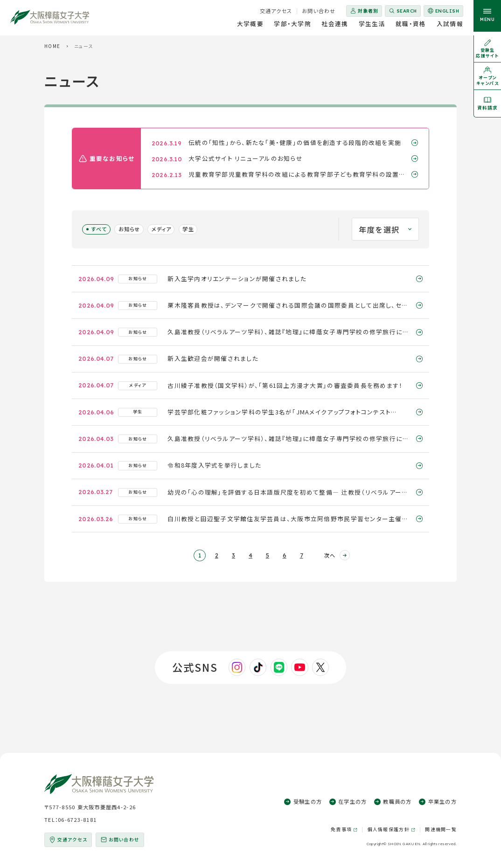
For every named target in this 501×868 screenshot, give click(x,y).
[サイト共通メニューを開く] (487, 18)
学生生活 (372, 25)
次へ (330, 555)
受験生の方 (308, 801)
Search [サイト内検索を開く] (407, 11)
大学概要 (250, 25)
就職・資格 (411, 25)
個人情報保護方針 (389, 830)
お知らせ (129, 229)
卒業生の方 (442, 801)
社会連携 (335, 25)
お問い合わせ (319, 11)
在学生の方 (352, 801)
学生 (188, 229)
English (443, 12)
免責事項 (341, 830)
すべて (99, 229)
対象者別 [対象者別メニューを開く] (368, 11)
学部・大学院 (292, 25)
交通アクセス (276, 11)
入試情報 (450, 25)
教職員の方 (397, 801)
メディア (161, 229)
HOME (52, 46)
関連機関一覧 (441, 829)
